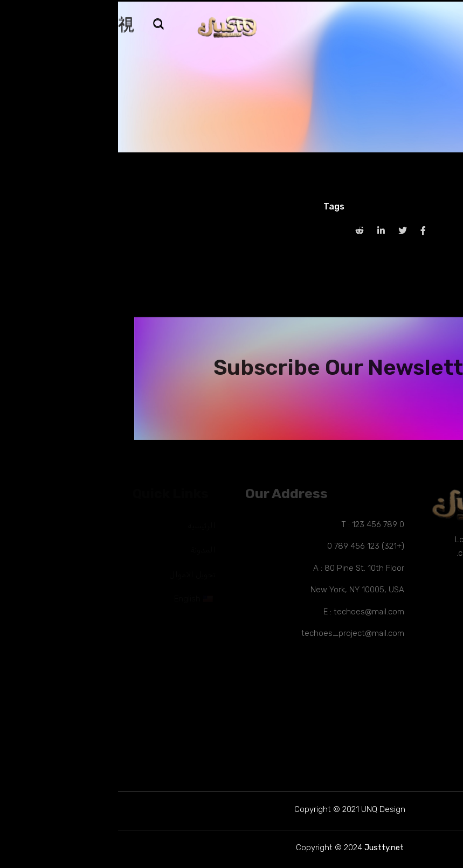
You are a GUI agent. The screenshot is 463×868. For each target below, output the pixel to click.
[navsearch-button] (46, 25)
